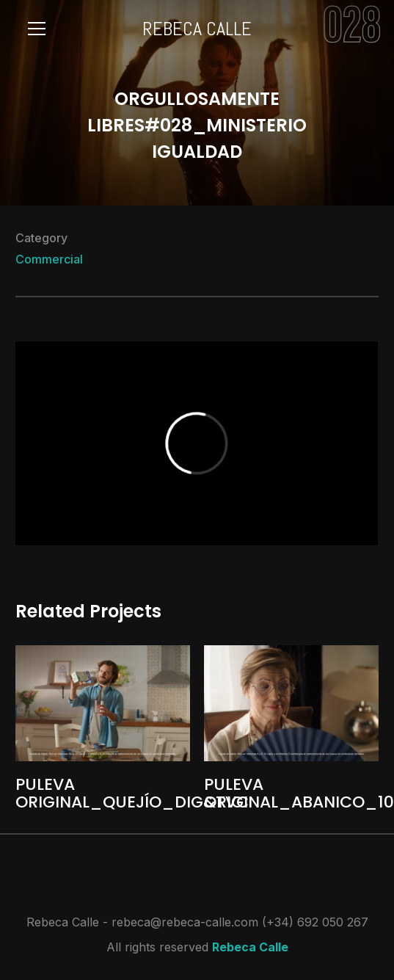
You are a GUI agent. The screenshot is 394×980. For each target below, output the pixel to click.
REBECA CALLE (197, 29)
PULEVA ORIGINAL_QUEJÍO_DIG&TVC (132, 793)
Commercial (49, 259)
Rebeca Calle (250, 947)
